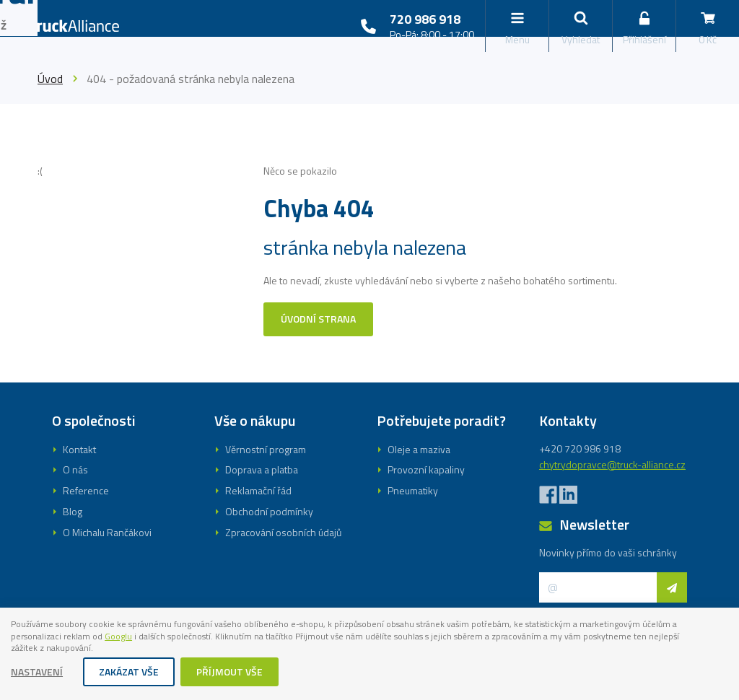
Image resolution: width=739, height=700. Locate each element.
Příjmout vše (230, 673)
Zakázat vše (130, 673)
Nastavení (38, 673)
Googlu (241, 635)
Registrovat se (369, 431)
